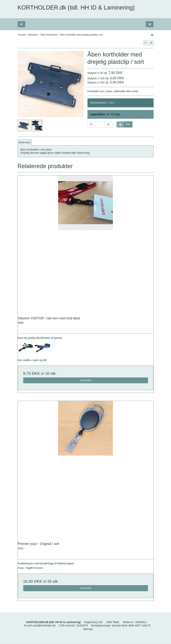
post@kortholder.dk (44, 625)
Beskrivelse (25, 142)
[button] (146, 43)
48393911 (141, 622)
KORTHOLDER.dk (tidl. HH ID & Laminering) (76, 7)
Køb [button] (123, 124)
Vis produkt (85, 380)
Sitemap (88, 629)
